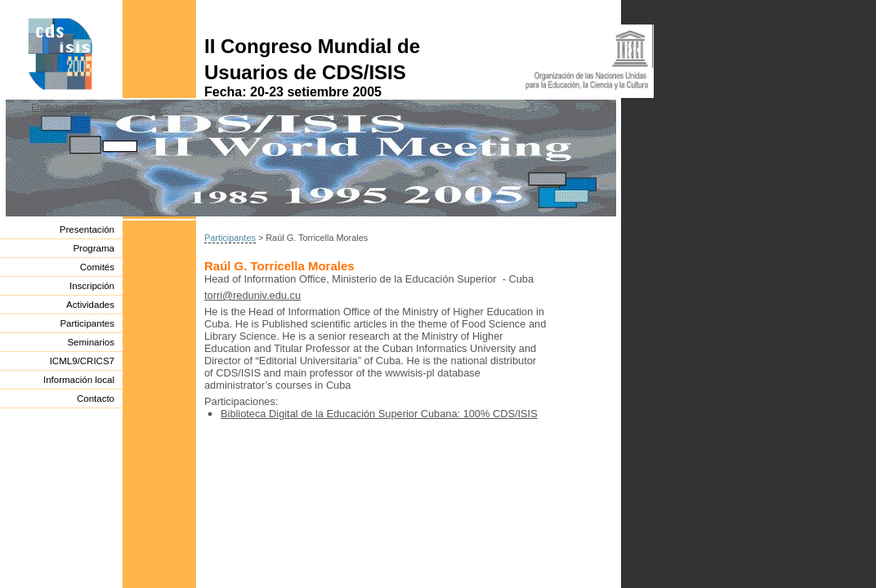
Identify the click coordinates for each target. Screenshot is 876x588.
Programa (94, 248)
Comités (97, 267)
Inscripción (92, 286)
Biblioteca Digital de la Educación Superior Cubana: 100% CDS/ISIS (379, 414)
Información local (79, 380)
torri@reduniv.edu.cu (253, 295)
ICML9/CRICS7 (82, 361)
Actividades (90, 305)
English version (61, 107)
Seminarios (91, 342)
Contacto (96, 399)
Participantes (87, 323)
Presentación (87, 229)
